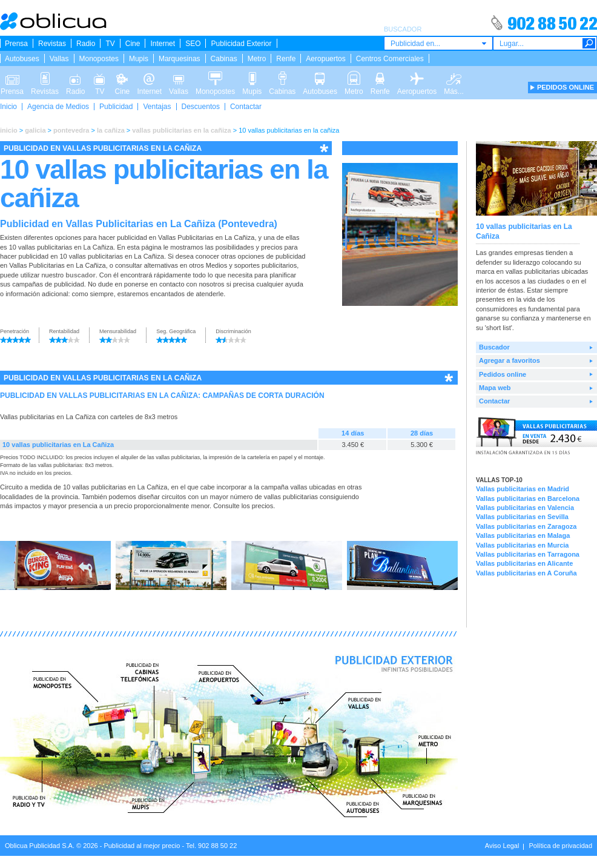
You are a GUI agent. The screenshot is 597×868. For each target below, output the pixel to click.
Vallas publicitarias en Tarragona (528, 554)
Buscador (494, 347)
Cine (133, 44)
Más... (454, 78)
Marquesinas (180, 59)
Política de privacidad (560, 846)
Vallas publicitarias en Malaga (523, 535)
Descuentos (201, 107)
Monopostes (99, 59)
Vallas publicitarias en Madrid (523, 489)
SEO (193, 44)
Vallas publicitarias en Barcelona (528, 499)
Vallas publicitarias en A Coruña (526, 573)
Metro (257, 59)
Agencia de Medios (58, 107)
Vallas (59, 59)
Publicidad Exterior (241, 44)
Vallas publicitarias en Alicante (524, 563)
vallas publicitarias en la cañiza (181, 130)
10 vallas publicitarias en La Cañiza (58, 445)
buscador (81, 275)
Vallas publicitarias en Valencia (525, 508)
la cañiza (111, 130)
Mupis (139, 59)
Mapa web (495, 388)
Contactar (246, 107)
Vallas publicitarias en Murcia (522, 545)
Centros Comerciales (390, 59)
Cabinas (224, 59)
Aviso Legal (502, 846)
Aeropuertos (325, 59)
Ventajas (157, 107)
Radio (86, 44)
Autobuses (22, 59)
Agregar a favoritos (510, 360)
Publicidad (116, 107)
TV (110, 44)
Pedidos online (503, 374)
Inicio (8, 107)
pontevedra (71, 130)
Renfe (286, 59)
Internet (163, 44)
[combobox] (438, 43)
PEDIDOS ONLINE (566, 87)
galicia (35, 130)
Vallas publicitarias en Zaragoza (526, 526)
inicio (9, 130)
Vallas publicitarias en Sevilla (522, 517)
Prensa (16, 44)
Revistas (52, 44)
